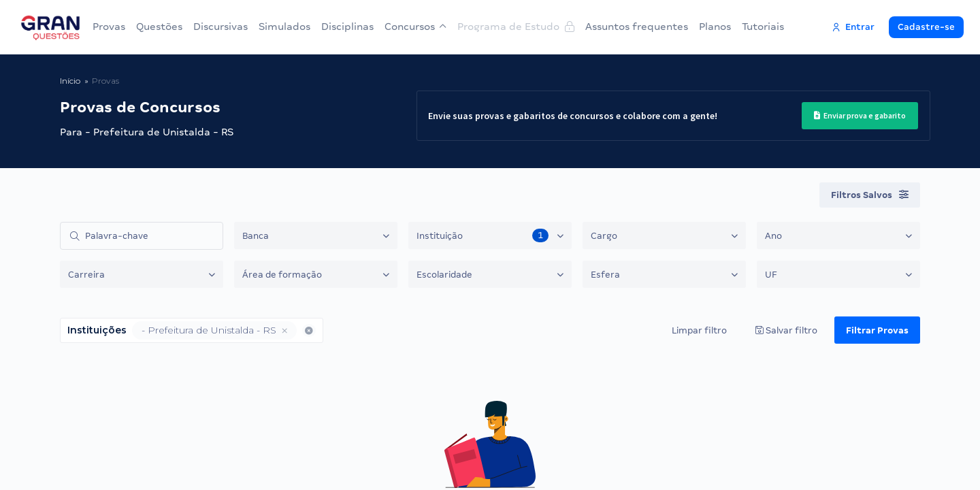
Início (70, 81)
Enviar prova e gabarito (860, 115)
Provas (109, 27)
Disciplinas (347, 27)
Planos (715, 27)
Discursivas (220, 27)
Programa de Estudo (516, 27)
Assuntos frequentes (637, 27)
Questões (159, 27)
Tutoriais (763, 27)
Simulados (284, 27)
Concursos (415, 27)
